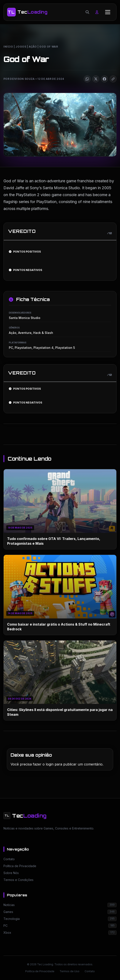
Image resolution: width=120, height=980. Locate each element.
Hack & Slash (43, 333)
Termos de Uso (69, 971)
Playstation (23, 348)
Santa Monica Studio (25, 318)
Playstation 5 (65, 348)
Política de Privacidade (40, 971)
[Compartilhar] (87, 79)
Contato (90, 971)
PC (11, 348)
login (50, 764)
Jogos (21, 47)
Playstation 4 (43, 348)
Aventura (25, 333)
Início (8, 47)
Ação (33, 47)
